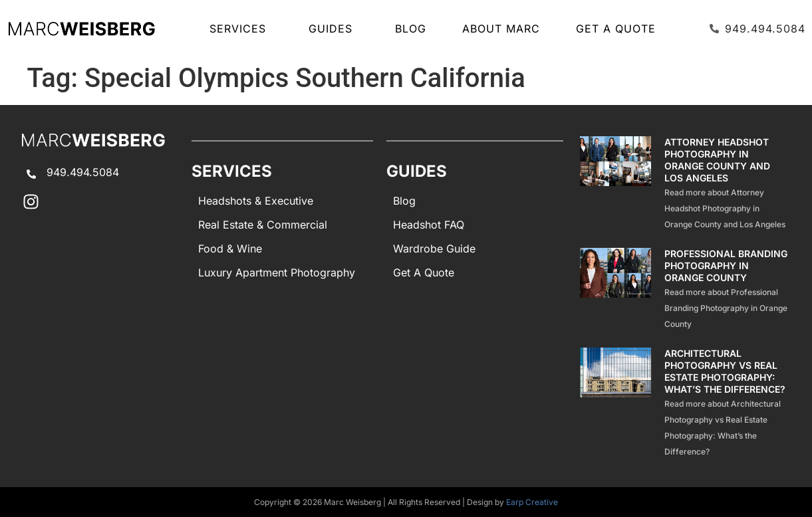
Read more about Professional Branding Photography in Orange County (726, 308)
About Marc (501, 29)
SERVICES (241, 29)
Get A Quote (616, 29)
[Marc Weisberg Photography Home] (81, 29)
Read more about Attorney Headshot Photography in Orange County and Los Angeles (725, 208)
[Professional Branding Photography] (615, 290)
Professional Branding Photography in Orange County (726, 265)
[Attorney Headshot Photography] (615, 184)
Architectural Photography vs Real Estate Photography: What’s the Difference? (725, 371)
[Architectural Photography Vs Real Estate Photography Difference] (615, 403)
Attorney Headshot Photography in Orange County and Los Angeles (717, 160)
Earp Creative (532, 502)
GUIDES (334, 29)
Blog (411, 29)
